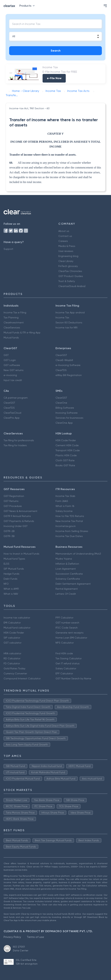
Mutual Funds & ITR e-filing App (22, 333)
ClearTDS (61, 370)
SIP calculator (12, 638)
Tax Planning (11, 317)
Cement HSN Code (67, 445)
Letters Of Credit (66, 594)
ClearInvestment (14, 322)
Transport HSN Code (68, 450)
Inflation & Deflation (67, 564)
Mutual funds (11, 338)
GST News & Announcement (20, 511)
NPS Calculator (65, 643)
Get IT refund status (68, 663)
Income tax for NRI (66, 328)
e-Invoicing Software (68, 365)
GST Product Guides (71, 276)
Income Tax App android (70, 312)
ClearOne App (64, 423)
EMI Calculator (12, 623)
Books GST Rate (65, 465)
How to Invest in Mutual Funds (21, 554)
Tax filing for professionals (19, 440)
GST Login (10, 360)
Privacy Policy (12, 937)
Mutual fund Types (14, 559)
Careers (63, 241)
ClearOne (61, 403)
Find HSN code (64, 653)
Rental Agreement (67, 589)
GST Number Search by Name (73, 678)
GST (6, 355)
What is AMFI (11, 589)
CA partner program (16, 398)
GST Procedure (13, 506)
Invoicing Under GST (16, 526)
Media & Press (67, 246)
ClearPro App (12, 418)
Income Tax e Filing (15, 312)
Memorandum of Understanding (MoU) (78, 554)
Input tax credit (13, 380)
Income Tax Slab (65, 496)
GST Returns (11, 501)
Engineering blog (68, 256)
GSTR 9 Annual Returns (17, 516)
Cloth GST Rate (65, 460)
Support (8, 249)
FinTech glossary (68, 266)
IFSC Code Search (67, 628)
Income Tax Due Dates (69, 536)
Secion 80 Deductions (69, 322)
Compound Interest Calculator (22, 678)
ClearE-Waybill (64, 360)
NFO (6, 584)
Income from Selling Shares (72, 531)
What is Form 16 (65, 506)
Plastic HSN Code (66, 455)
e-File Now (54, 78)
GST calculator (12, 643)
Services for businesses (69, 418)
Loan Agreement (66, 569)
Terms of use (35, 937)
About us (64, 231)
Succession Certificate (69, 574)
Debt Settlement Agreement (73, 584)
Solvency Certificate (68, 579)
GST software (12, 365)
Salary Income (64, 511)
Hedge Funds (11, 574)
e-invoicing (10, 375)
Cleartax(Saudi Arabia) (72, 286)
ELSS (6, 564)
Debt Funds (11, 579)
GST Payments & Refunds (19, 521)
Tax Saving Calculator (69, 658)
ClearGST (61, 355)
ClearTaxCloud (12, 413)
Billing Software (65, 408)
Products (28, 6)
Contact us (65, 236)
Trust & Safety (67, 281)
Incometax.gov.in (66, 526)
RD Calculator (12, 658)
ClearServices (12, 328)
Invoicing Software (67, 413)
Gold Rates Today (14, 668)
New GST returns (14, 370)
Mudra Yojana (64, 559)
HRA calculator (12, 653)
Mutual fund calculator (17, 628)
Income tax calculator (17, 618)
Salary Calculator (66, 668)
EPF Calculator (64, 673)
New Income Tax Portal (69, 521)
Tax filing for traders (15, 445)
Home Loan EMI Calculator (71, 638)
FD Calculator (12, 663)
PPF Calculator (64, 618)
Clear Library (66, 261)
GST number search (67, 623)
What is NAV (11, 594)
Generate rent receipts (70, 633)
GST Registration (14, 496)
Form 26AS (62, 501)
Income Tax (62, 317)
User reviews (66, 251)
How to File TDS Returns (70, 516)
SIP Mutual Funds (14, 569)
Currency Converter (15, 673)
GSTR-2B (9, 531)
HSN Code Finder (66, 440)
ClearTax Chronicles (70, 271)
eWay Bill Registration (69, 375)
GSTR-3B (9, 536)
